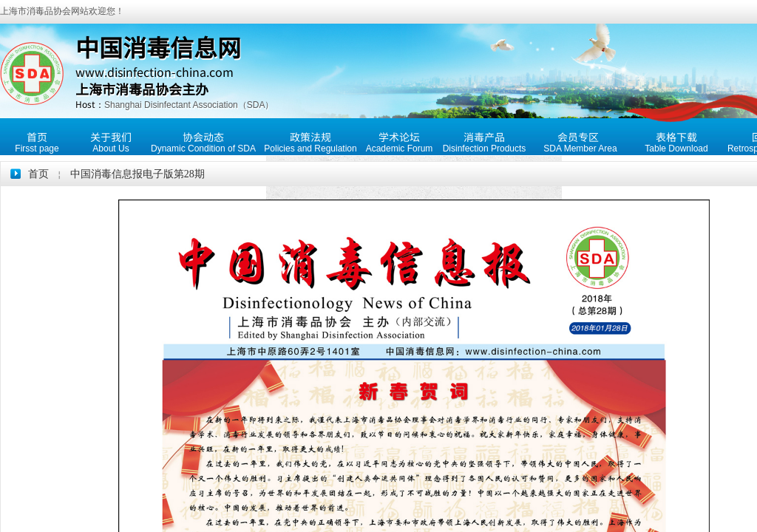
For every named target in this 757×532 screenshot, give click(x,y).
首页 (38, 174)
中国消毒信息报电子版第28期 (138, 174)
